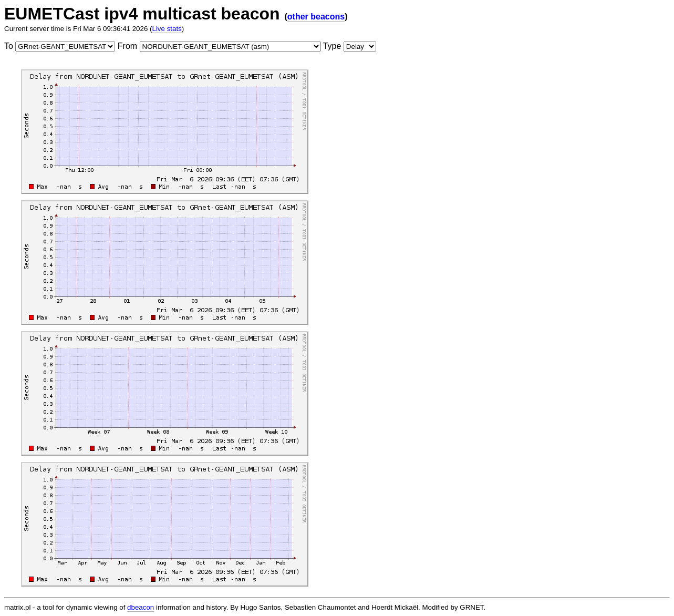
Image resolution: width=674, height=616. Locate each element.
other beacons (316, 17)
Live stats (167, 29)
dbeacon (141, 607)
